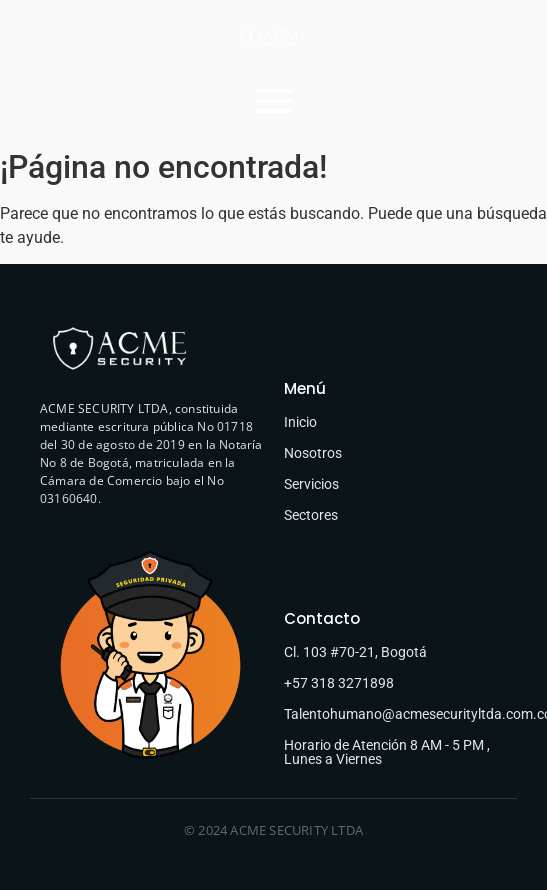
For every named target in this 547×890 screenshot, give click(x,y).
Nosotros (313, 453)
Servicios (311, 484)
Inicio (300, 422)
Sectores (311, 515)
